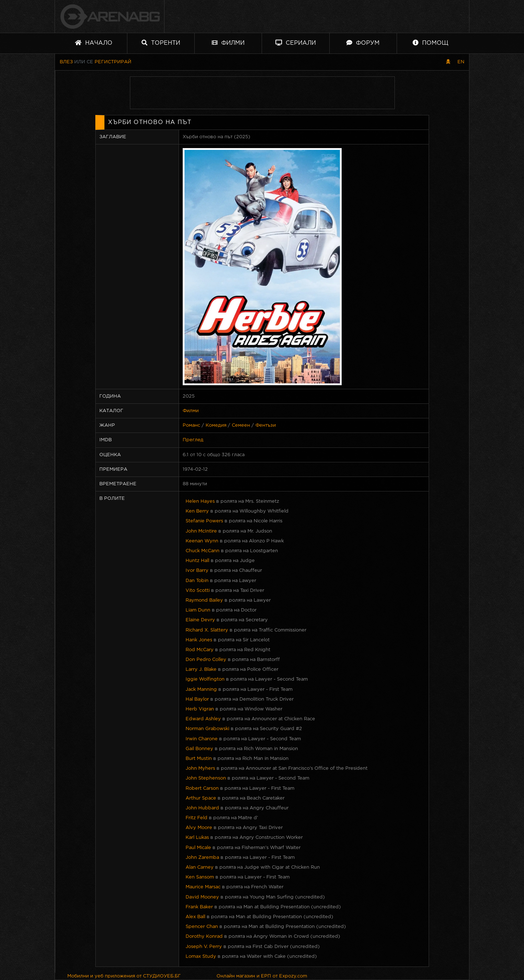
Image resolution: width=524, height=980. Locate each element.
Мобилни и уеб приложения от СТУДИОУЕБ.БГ (124, 976)
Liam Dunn (198, 610)
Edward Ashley (203, 719)
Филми (228, 43)
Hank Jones (199, 640)
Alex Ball (195, 917)
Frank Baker (199, 907)
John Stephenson (206, 778)
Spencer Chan (202, 927)
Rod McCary (200, 650)
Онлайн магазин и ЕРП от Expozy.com (262, 976)
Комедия (216, 425)
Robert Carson (202, 788)
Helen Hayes (200, 501)
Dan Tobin (197, 581)
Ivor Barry (197, 571)
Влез (66, 62)
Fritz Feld (196, 818)
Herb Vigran (200, 709)
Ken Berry (197, 511)
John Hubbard (202, 808)
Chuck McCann (203, 551)
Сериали (296, 43)
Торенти (161, 43)
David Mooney (202, 897)
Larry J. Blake (201, 670)
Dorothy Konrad (204, 937)
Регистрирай (113, 62)
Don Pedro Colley (206, 660)
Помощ (430, 43)
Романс (191, 425)
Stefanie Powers (204, 521)
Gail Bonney (199, 749)
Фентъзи (266, 425)
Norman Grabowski (207, 729)
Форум (363, 43)
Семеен (241, 425)
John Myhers (200, 768)
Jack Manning (201, 690)
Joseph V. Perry (204, 947)
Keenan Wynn (202, 541)
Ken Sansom (200, 877)
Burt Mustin (199, 759)
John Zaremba (202, 858)
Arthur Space (201, 798)
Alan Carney (200, 867)
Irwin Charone (202, 739)
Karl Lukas (197, 838)
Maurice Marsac (203, 887)
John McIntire (201, 531)
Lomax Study (201, 957)
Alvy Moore (199, 828)
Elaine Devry (200, 620)
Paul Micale (198, 848)
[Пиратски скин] (448, 62)
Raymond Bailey (204, 600)
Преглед (193, 440)
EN (461, 62)
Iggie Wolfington (205, 679)
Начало (94, 43)
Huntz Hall (197, 561)
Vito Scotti (198, 591)
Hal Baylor (197, 699)
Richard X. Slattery (207, 630)
